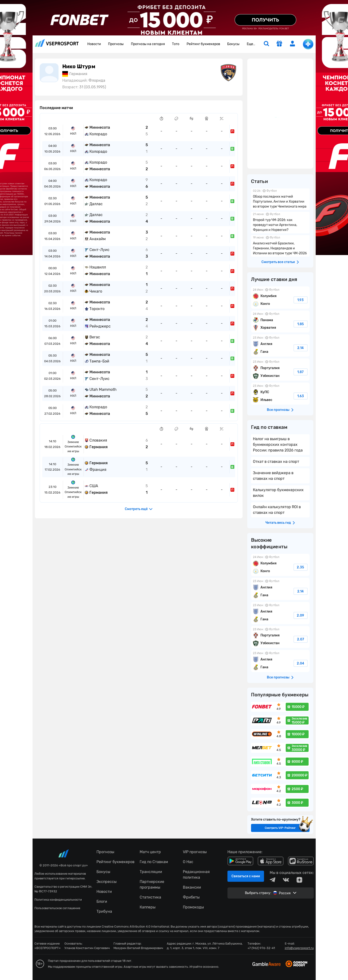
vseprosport (57, 43)
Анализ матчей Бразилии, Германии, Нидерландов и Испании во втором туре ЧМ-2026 (280, 246)
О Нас (188, 862)
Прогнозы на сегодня (148, 44)
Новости (94, 44)
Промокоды (193, 907)
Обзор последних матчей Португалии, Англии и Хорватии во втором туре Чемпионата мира (280, 199)
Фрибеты (191, 897)
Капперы (148, 907)
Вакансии (192, 887)
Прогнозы (116, 44)
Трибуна (104, 911)
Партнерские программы (152, 884)
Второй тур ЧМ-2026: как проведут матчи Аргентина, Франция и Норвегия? (280, 223)
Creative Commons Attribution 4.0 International (135, 927)
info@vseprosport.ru (299, 948)
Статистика (150, 897)
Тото (176, 44)
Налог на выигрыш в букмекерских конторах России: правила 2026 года (278, 445)
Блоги (102, 901)
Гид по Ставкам (154, 862)
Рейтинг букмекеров (203, 44)
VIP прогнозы (195, 852)
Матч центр (150, 852)
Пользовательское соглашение (57, 908)
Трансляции (151, 872)
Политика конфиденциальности (58, 900)
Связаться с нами (246, 876)
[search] (266, 44)
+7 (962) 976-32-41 (261, 948)
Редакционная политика (196, 875)
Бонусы (233, 44)
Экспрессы (107, 882)
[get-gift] (279, 44)
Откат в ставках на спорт (276, 462)
